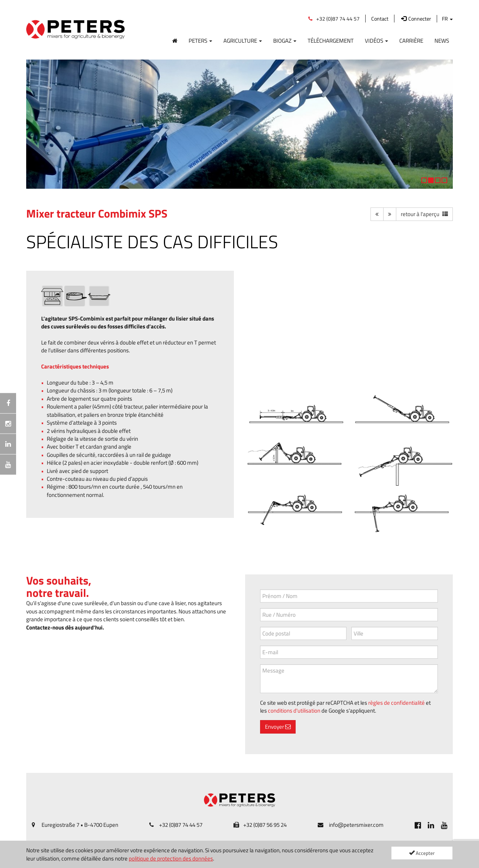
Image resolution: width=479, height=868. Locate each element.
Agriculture (243, 40)
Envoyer (278, 727)
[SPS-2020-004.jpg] (349, 464)
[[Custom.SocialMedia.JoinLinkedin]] (431, 825)
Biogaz (285, 40)
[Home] (175, 39)
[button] (36, 124)
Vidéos (376, 40)
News (442, 40)
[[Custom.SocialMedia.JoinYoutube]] (444, 825)
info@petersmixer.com (356, 825)
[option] (239, 124)
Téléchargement (331, 40)
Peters (200, 40)
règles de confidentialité (396, 703)
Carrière (411, 40)
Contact (380, 19)
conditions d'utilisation (294, 711)
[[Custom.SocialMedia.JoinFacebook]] (418, 825)
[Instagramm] (8, 424)
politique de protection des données (171, 858)
